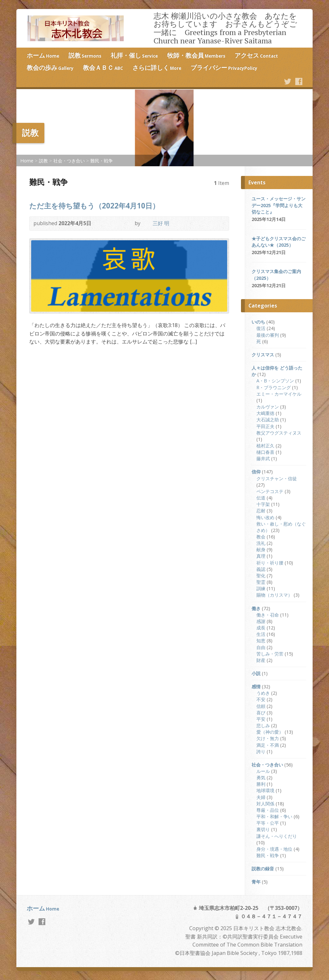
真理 (261, 556)
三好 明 (161, 223)
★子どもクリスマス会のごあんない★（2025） (279, 242)
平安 (261, 719)
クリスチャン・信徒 (277, 478)
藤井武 (263, 458)
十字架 (263, 504)
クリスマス (263, 355)
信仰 (256, 472)
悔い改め (265, 517)
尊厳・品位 (268, 810)
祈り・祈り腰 (270, 563)
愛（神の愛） (270, 732)
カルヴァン (268, 407)
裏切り (263, 829)
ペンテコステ (270, 491)
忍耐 (261, 511)
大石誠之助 (268, 420)
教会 (261, 537)
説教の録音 (263, 869)
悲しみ (263, 725)
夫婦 (261, 797)
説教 (43, 161)
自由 (261, 647)
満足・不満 (268, 745)
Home (27, 161)
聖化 (261, 576)
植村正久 (265, 446)
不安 (261, 699)
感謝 (261, 621)
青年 (256, 882)
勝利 (261, 784)
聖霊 (261, 582)
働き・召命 (268, 615)
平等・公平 (268, 823)
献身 (261, 550)
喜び (261, 713)
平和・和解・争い (274, 816)
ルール (263, 771)
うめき (263, 693)
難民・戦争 (102, 161)
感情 (256, 687)
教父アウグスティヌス (279, 433)
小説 (256, 673)
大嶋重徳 (265, 413)
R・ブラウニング (274, 387)
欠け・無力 (268, 738)
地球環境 (265, 790)
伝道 (261, 498)
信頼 (261, 706)
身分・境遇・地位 (274, 849)
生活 (261, 634)
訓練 (261, 588)
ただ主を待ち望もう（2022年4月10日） (94, 206)
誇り (261, 751)
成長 (261, 628)
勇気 (261, 778)
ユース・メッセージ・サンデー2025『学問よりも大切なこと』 (279, 205)
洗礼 (261, 543)
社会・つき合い (69, 161)
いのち (258, 322)
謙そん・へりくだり (277, 836)
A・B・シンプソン (275, 381)
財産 (261, 660)
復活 (261, 328)
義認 (261, 569)
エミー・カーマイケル (279, 394)
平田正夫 (265, 426)
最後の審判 (268, 335)
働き (256, 608)
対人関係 (265, 804)
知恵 (261, 641)
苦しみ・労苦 (270, 654)
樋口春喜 (265, 452)
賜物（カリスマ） (274, 595)
